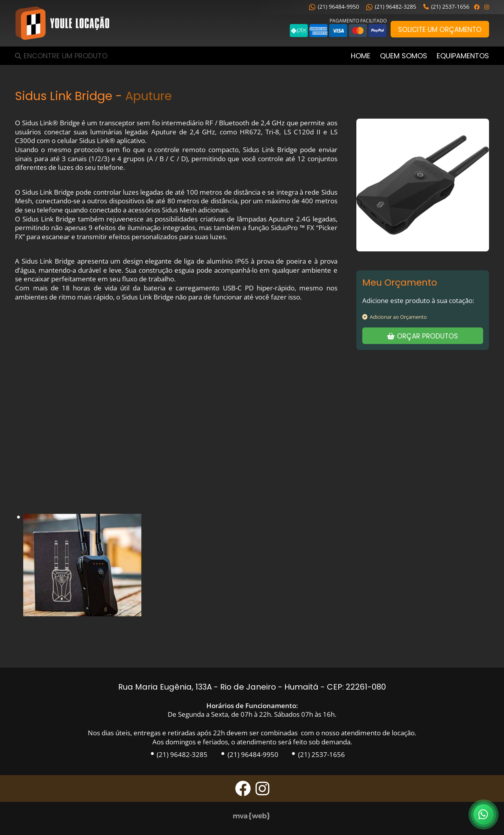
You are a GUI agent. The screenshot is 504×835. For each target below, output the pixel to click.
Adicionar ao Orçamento (395, 317)
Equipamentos (463, 56)
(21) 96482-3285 (391, 7)
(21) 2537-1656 (446, 7)
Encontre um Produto (66, 56)
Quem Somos (404, 56)
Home (361, 56)
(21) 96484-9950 (334, 7)
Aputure (148, 96)
